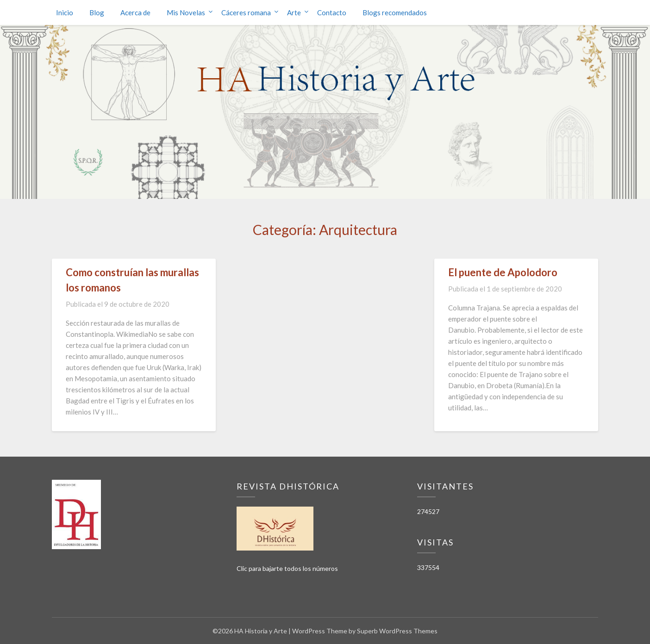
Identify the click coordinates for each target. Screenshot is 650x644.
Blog (97, 12)
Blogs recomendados (395, 12)
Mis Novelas (186, 12)
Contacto (332, 12)
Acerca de (135, 12)
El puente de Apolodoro (503, 272)
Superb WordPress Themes (397, 631)
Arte (294, 12)
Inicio (65, 12)
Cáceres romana (246, 12)
